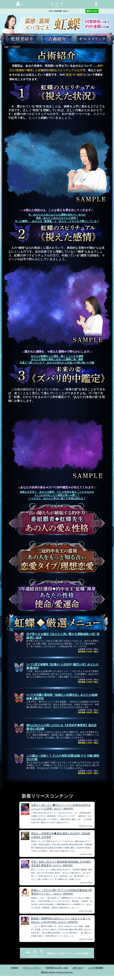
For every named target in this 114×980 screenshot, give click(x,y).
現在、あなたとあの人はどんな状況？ (57, 218)
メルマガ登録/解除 (96, 968)
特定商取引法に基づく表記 (57, 968)
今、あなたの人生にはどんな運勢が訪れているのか (57, 215)
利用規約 (15, 968)
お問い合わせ (78, 968)
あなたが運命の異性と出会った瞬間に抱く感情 (57, 359)
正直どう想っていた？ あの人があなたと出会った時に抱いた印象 (57, 363)
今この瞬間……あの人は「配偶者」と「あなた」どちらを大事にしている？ (57, 221)
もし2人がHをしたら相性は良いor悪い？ (57, 495)
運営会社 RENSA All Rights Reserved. (57, 972)
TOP (6, 47)
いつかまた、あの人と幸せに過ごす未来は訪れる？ (57, 498)
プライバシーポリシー (32, 968)
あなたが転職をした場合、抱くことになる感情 (57, 356)
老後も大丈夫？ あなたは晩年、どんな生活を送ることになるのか (57, 492)
